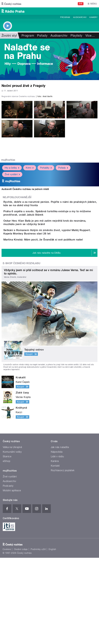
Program (65, 17)
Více (90, 36)
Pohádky (46, 224)
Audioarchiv (80, 17)
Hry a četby (12, 224)
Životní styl (9, 36)
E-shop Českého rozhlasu (22, 350)
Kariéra (55, 547)
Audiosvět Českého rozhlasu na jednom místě (25, 245)
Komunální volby (12, 538)
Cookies (7, 636)
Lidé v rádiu (57, 543)
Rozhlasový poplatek (63, 557)
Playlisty (76, 36)
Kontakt (55, 552)
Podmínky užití (38, 636)
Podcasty (8, 572)
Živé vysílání (12, 230)
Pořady (42, 36)
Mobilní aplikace (12, 577)
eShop (6, 547)
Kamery (93, 17)
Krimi (30, 224)
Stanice (7, 543)
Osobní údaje (21, 636)
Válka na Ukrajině (12, 534)
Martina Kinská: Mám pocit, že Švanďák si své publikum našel (55, 317)
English (52, 636)
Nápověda (57, 538)
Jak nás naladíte (60, 534)
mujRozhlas (8, 216)
